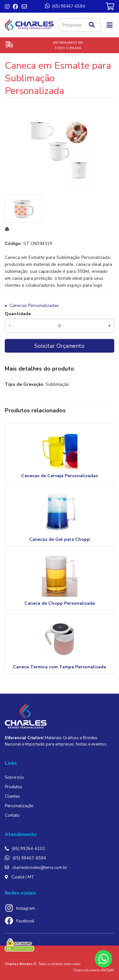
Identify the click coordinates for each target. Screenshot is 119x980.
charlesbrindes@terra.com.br (40, 868)
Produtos (13, 787)
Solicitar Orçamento (60, 346)
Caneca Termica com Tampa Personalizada (60, 667)
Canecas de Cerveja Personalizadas (60, 476)
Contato (12, 815)
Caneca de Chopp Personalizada (60, 603)
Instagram (26, 908)
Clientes (12, 796)
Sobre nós (14, 777)
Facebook (25, 921)
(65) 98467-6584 (29, 858)
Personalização (19, 806)
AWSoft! (108, 970)
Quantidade (18, 314)
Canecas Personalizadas (34, 306)
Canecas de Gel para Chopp (60, 539)
